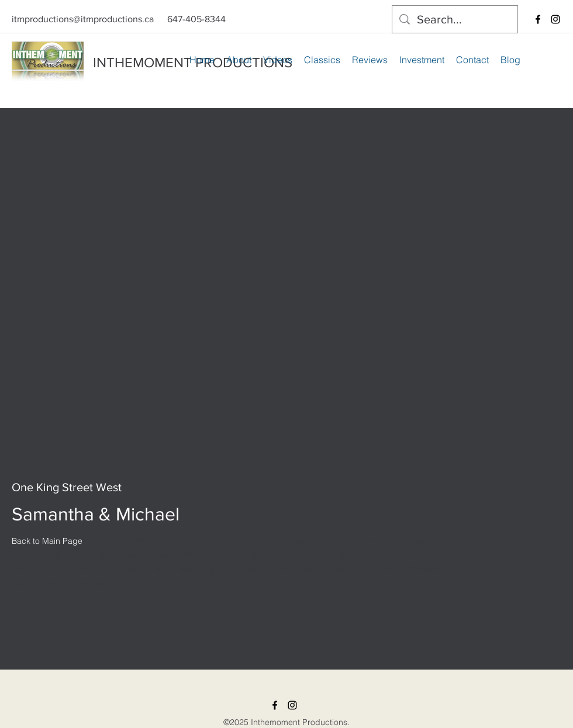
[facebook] (538, 19)
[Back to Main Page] (47, 541)
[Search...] (455, 19)
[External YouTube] (286, 340)
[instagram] (555, 19)
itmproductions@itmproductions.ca (83, 19)
